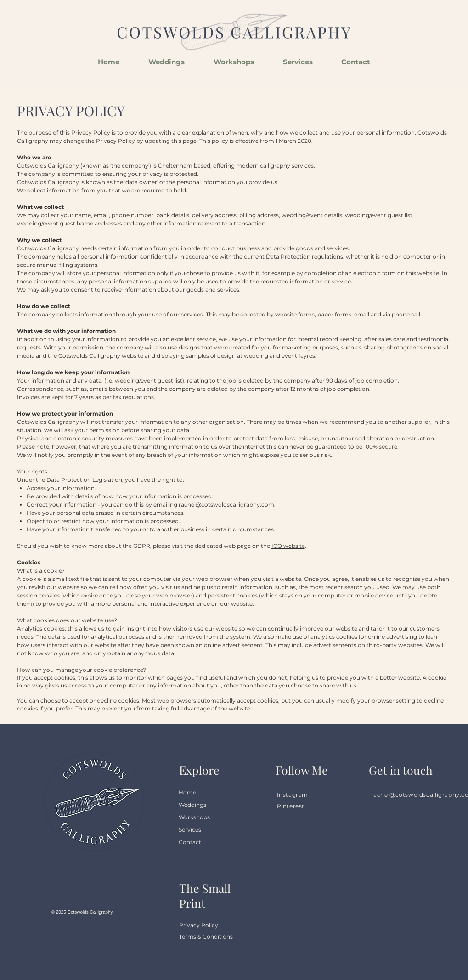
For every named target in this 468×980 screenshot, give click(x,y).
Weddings (192, 805)
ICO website (288, 546)
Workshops (194, 817)
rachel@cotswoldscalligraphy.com (226, 504)
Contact (190, 842)
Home (187, 792)
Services (190, 830)
